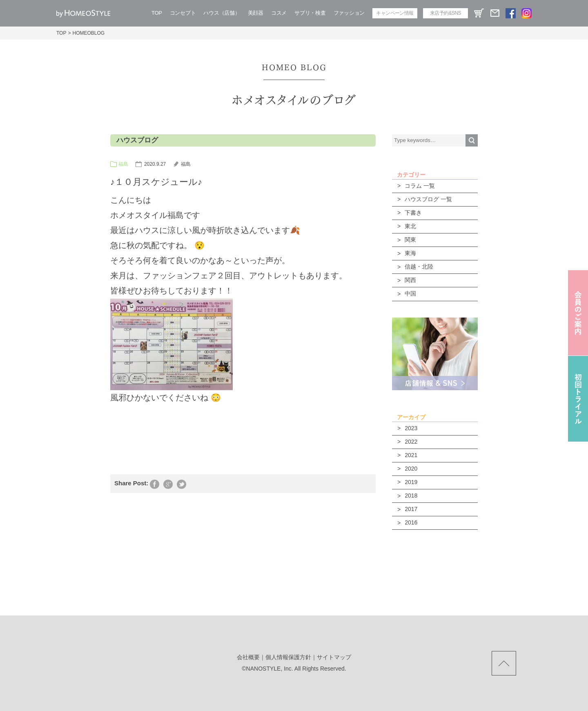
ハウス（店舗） (222, 13)
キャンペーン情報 (395, 13)
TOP (157, 13)
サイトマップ (334, 657)
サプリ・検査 (310, 13)
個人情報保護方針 (288, 657)
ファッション (349, 13)
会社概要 (248, 657)
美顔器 (256, 13)
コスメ (279, 13)
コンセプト (183, 13)
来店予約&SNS (445, 13)
